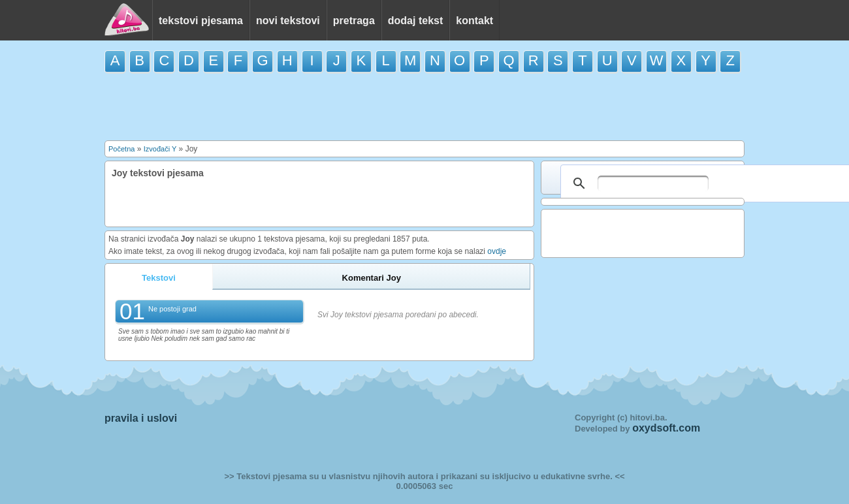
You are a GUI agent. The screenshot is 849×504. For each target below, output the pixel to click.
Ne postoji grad (172, 309)
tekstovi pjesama (201, 21)
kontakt (474, 21)
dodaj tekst (415, 21)
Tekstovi (159, 278)
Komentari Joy (372, 278)
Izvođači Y (160, 149)
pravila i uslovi (141, 418)
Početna (121, 149)
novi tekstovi (288, 21)
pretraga (354, 21)
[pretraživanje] (653, 183)
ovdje (497, 251)
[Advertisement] (424, 106)
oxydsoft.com (666, 428)
